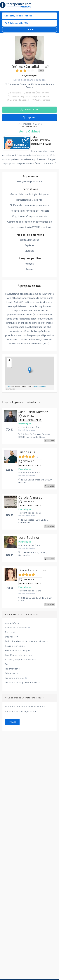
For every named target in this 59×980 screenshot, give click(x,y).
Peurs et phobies (15, 646)
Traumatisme (13, 669)
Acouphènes (12, 623)
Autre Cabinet (30, 131)
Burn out (10, 632)
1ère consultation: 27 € (28, 124)
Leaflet (8, 386)
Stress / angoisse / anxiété (21, 660)
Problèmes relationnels (18, 655)
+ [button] (9, 361)
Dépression (12, 637)
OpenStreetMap (40, 386)
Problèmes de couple (17, 650)
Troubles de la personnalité (21, 682)
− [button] (9, 365)
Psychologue (30, 76)
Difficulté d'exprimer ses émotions (25, 641)
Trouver (29, 29)
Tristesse (10, 673)
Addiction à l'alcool (16, 628)
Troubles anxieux (15, 678)
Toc (7, 664)
